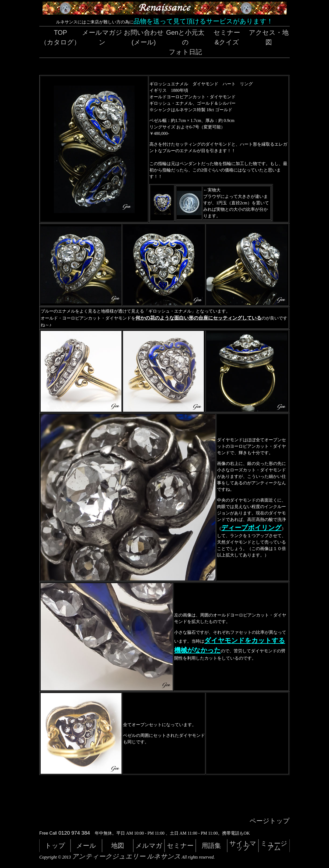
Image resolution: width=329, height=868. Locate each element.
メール (86, 846)
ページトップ (270, 821)
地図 (118, 846)
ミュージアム (274, 846)
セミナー (180, 846)
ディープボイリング (251, 528)
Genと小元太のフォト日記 (185, 42)
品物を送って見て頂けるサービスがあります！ (203, 21)
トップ (55, 846)
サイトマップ (243, 846)
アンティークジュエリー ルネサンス (126, 856)
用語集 (211, 846)
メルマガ (149, 846)
